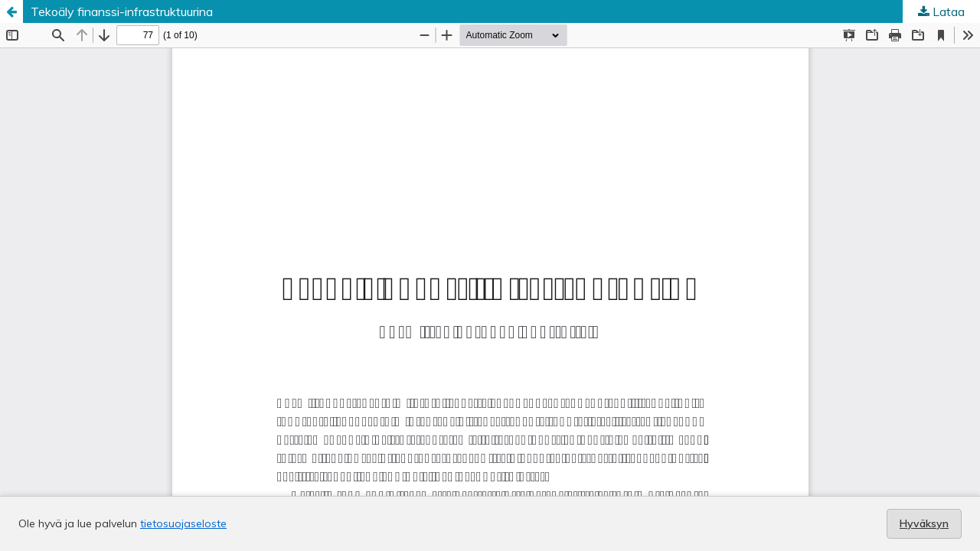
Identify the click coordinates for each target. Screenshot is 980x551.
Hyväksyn (924, 523)
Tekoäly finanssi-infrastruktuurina (122, 11)
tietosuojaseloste (183, 523)
